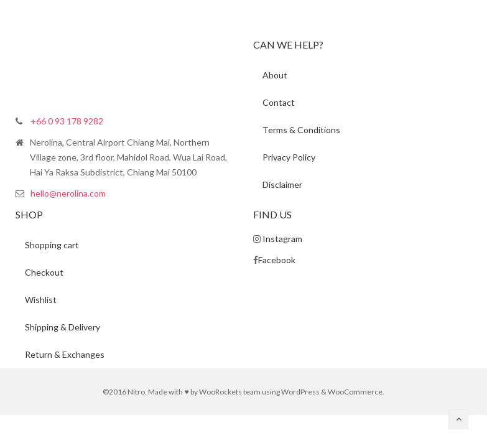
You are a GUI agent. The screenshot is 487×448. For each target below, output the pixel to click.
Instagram (282, 239)
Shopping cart (52, 245)
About (275, 75)
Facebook (277, 260)
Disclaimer (282, 184)
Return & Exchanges (65, 354)
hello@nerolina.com (68, 193)
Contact (279, 102)
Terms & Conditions (301, 130)
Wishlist (41, 300)
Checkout (44, 272)
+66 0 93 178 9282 (67, 121)
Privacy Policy (289, 157)
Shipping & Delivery (63, 327)
